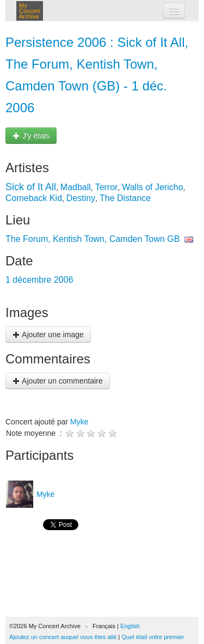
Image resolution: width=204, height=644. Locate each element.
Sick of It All (31, 187)
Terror (107, 187)
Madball (76, 187)
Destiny (81, 198)
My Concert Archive (30, 11)
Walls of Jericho (152, 187)
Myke (79, 422)
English (130, 626)
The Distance (125, 198)
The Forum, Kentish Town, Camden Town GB (92, 239)
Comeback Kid (34, 198)
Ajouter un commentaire (58, 381)
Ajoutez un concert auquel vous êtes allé (63, 637)
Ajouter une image (48, 335)
